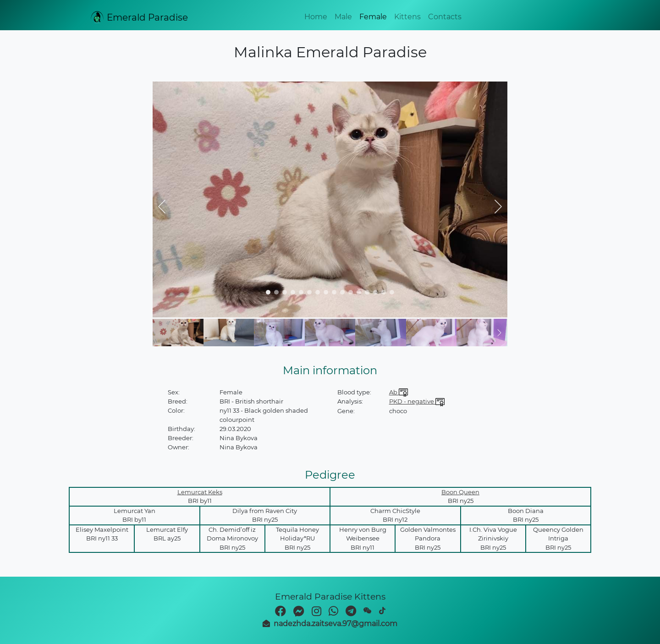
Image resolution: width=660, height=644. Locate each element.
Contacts (445, 17)
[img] (330, 199)
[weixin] (368, 611)
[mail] (330, 624)
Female (373, 17)
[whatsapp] (333, 613)
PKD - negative (417, 401)
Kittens (407, 17)
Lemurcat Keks (200, 492)
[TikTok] (382, 611)
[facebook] (280, 613)
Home (316, 17)
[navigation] (268, 292)
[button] (162, 207)
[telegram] (351, 613)
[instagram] (316, 613)
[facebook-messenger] (299, 613)
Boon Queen (460, 492)
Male (343, 17)
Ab (399, 392)
